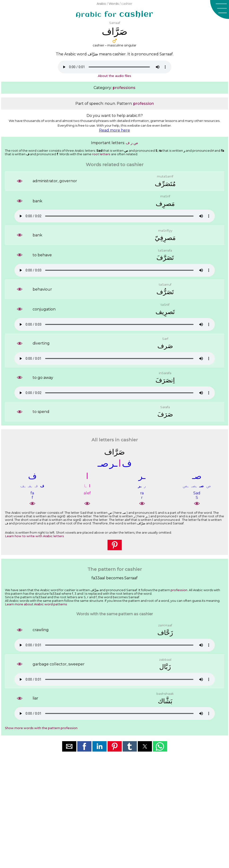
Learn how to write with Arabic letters (35, 536)
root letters (101, 154)
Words (114, 4)
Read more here (114, 130)
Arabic (102, 4)
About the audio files (114, 76)
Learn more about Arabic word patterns (36, 604)
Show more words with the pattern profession (41, 728)
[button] (220, 9)
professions (124, 88)
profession (144, 104)
